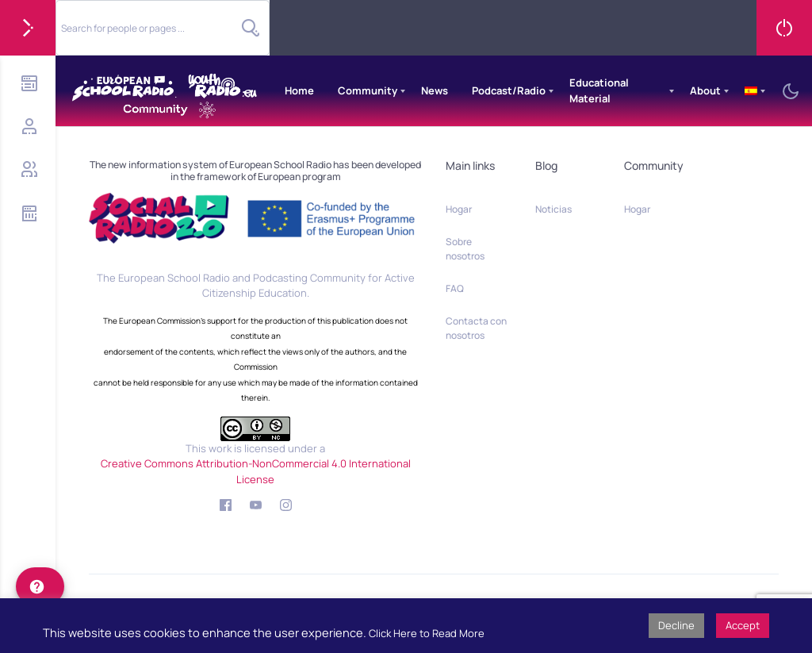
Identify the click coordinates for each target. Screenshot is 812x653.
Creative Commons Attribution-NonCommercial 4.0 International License (256, 471)
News (435, 90)
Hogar (459, 209)
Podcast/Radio (509, 90)
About (705, 90)
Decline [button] (676, 625)
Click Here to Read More (427, 633)
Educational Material (599, 90)
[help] (40, 586)
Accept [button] (743, 625)
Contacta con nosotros (476, 328)
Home (299, 90)
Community (368, 90)
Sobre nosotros (465, 249)
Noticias (553, 209)
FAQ (455, 288)
